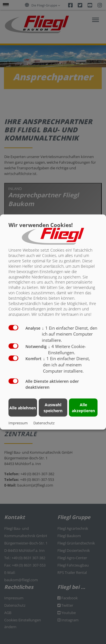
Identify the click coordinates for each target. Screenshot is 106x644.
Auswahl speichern (53, 408)
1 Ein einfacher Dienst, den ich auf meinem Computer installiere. (70, 334)
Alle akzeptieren (83, 408)
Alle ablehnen (23, 408)
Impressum (18, 423)
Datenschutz (44, 423)
